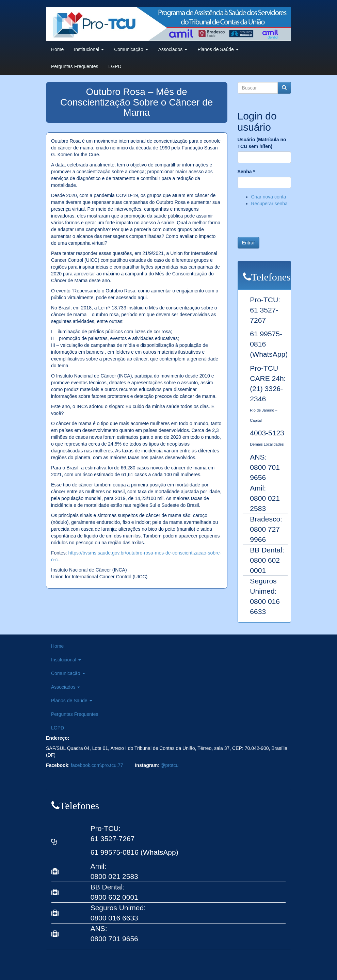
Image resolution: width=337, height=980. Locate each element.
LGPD (115, 66)
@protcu (169, 765)
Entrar (248, 243)
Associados (173, 49)
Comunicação (131, 49)
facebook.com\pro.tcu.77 (97, 765)
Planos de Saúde (218, 49)
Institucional (89, 49)
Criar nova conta (269, 197)
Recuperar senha (269, 204)
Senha (246, 172)
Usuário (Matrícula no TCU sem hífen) (262, 143)
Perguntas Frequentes (75, 66)
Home (57, 49)
